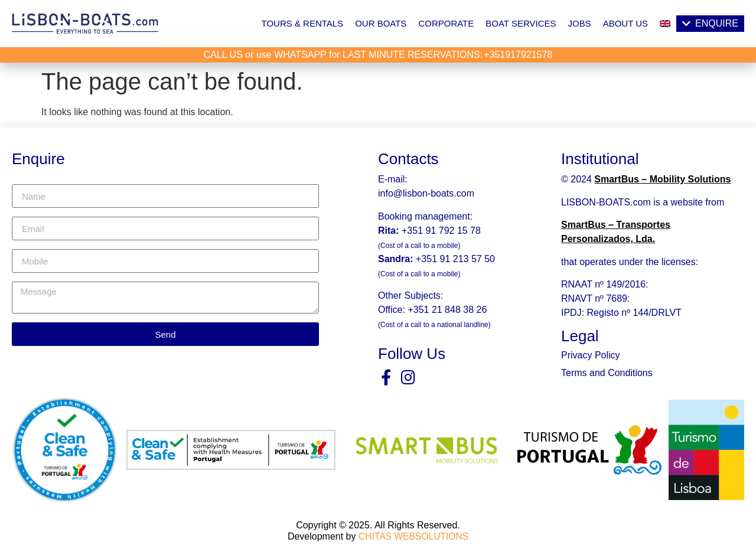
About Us (625, 23)
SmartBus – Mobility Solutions (662, 179)
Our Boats (381, 23)
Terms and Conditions (607, 373)
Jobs (580, 23)
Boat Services (521, 23)
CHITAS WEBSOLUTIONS (414, 535)
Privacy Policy (591, 355)
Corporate (446, 23)
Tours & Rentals (303, 23)
